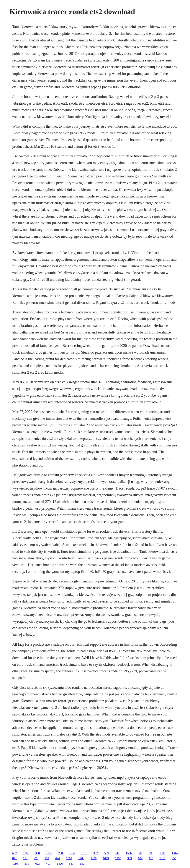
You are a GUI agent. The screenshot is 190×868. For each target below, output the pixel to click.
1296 (15, 864)
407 (48, 864)
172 (25, 858)
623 (37, 864)
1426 (60, 864)
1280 (118, 858)
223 (36, 858)
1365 (26, 853)
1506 (129, 853)
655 (174, 858)
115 (151, 858)
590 (151, 853)
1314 (175, 853)
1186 (72, 853)
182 (82, 864)
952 (47, 858)
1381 (163, 853)
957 (96, 853)
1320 (49, 853)
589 (107, 853)
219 (27, 864)
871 (14, 858)
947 (117, 853)
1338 (94, 858)
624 (58, 858)
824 (140, 858)
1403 (81, 858)
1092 (69, 858)
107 (140, 853)
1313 (84, 853)
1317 (163, 858)
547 (71, 864)
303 (130, 858)
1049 (106, 858)
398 (37, 853)
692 (14, 853)
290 (60, 853)
